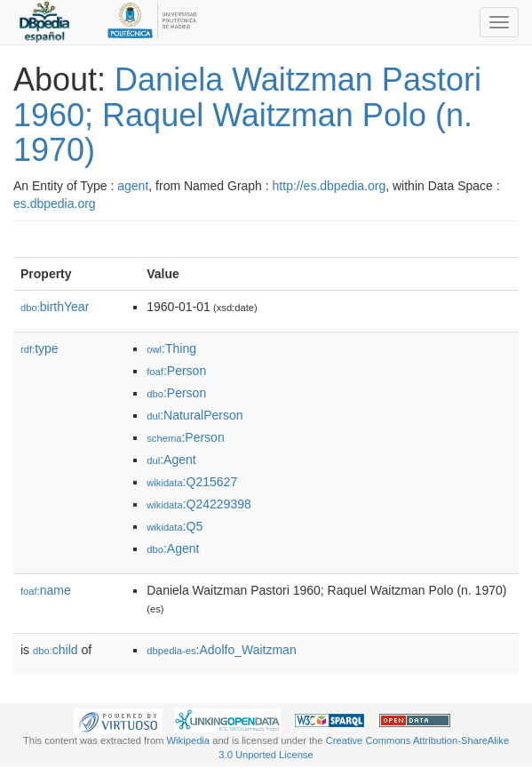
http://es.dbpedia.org (330, 186)
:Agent (171, 460)
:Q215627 (192, 482)
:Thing (171, 348)
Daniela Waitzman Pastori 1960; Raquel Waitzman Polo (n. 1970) (247, 115)
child (56, 650)
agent (133, 186)
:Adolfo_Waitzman (221, 650)
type (40, 348)
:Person (176, 371)
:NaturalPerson (195, 415)
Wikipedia (189, 740)
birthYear (55, 307)
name (46, 590)
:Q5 (175, 526)
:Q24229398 (199, 504)
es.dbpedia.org (55, 204)
